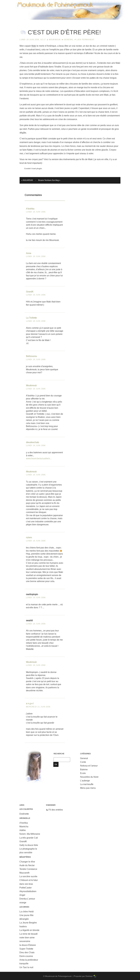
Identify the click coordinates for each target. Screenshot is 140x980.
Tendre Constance (28, 869)
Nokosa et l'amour (89, 766)
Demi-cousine (26, 956)
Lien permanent (86, 40)
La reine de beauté (29, 934)
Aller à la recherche (128, 2)
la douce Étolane (28, 945)
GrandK (30, 292)
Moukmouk (55, 40)
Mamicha (24, 827)
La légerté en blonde (29, 930)
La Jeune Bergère (28, 923)
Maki (34, 46)
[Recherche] (62, 760)
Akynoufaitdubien (28, 891)
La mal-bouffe (87, 784)
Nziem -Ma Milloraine (30, 834)
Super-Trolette (26, 949)
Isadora (23, 926)
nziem (29, 538)
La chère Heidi (27, 912)
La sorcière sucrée (28, 876)
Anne (29, 253)
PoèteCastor (25, 888)
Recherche (59, 754)
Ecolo (83, 773)
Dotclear (89, 976)
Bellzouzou (31, 356)
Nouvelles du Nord (89, 777)
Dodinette (24, 814)
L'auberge (85, 781)
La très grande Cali (29, 838)
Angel (22, 895)
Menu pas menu (88, 788)
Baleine (84, 770)
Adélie (23, 830)
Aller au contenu (93, 2)
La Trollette (31, 318)
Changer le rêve (27, 862)
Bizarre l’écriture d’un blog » (49, 180)
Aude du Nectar (27, 865)
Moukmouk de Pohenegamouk (70, 20)
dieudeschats (32, 442)
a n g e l (30, 703)
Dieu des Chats (27, 952)
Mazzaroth (24, 873)
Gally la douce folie (29, 845)
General (69, 40)
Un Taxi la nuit (26, 967)
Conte (83, 762)
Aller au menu (110, 2)
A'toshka (30, 209)
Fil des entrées (56, 810)
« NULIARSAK (27, 180)
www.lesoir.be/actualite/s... (39, 458)
